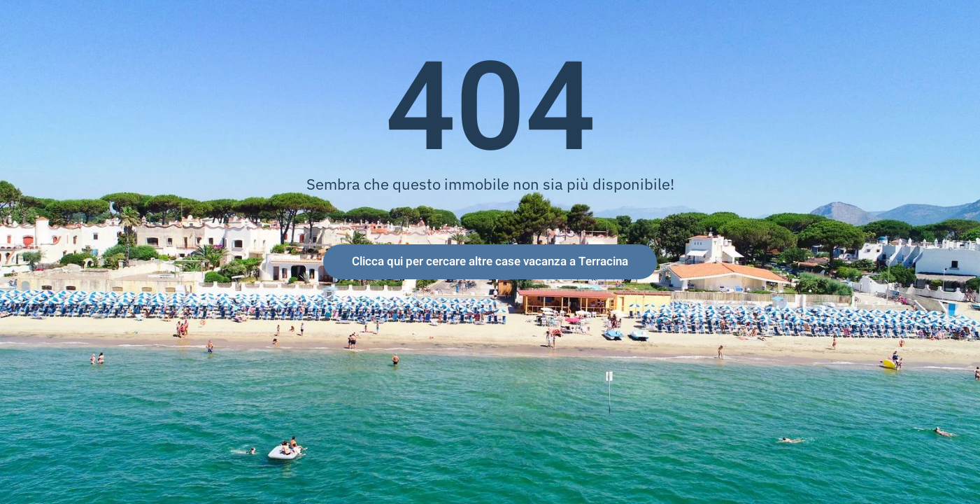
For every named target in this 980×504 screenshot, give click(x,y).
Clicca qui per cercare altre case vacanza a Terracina (490, 261)
